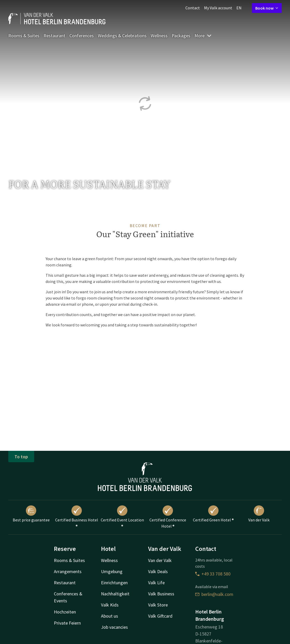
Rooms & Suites (24, 36)
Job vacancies (114, 627)
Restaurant (54, 36)
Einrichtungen (114, 583)
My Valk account (218, 8)
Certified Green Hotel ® (213, 514)
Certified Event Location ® (122, 517)
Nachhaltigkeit (115, 594)
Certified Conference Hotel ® (168, 517)
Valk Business (161, 594)
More (203, 36)
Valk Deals (158, 571)
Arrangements (68, 571)
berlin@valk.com (214, 594)
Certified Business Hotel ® (77, 517)
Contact (193, 8)
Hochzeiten (65, 612)
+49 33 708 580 (213, 574)
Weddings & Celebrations (122, 36)
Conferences (82, 36)
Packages (181, 36)
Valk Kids (110, 605)
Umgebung (112, 571)
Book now (267, 8)
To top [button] (21, 457)
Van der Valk (259, 514)
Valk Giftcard (160, 616)
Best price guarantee (31, 514)
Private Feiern (67, 623)
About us (110, 616)
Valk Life (156, 583)
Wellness (159, 36)
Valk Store (158, 605)
